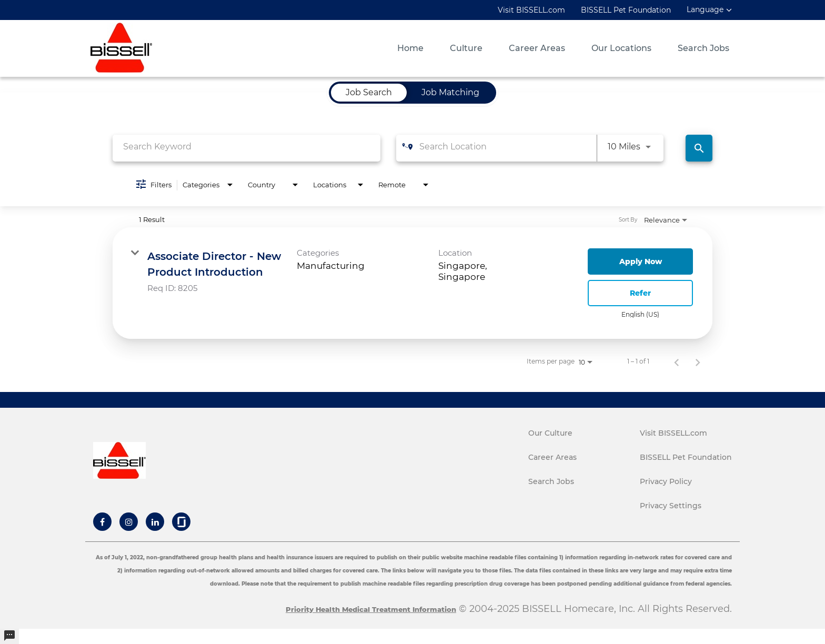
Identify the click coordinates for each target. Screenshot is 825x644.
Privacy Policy (666, 481)
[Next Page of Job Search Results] (698, 361)
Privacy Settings (671, 506)
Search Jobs (703, 48)
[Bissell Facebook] (102, 522)
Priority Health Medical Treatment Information (371, 609)
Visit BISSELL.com (531, 10)
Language (705, 10)
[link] (413, 283)
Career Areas (537, 48)
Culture (466, 48)
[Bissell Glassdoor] (182, 522)
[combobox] (247, 147)
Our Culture (550, 433)
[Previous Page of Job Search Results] (677, 361)
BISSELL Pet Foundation (626, 10)
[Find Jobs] (699, 148)
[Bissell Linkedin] (155, 522)
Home (410, 48)
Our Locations (621, 48)
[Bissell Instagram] (129, 522)
